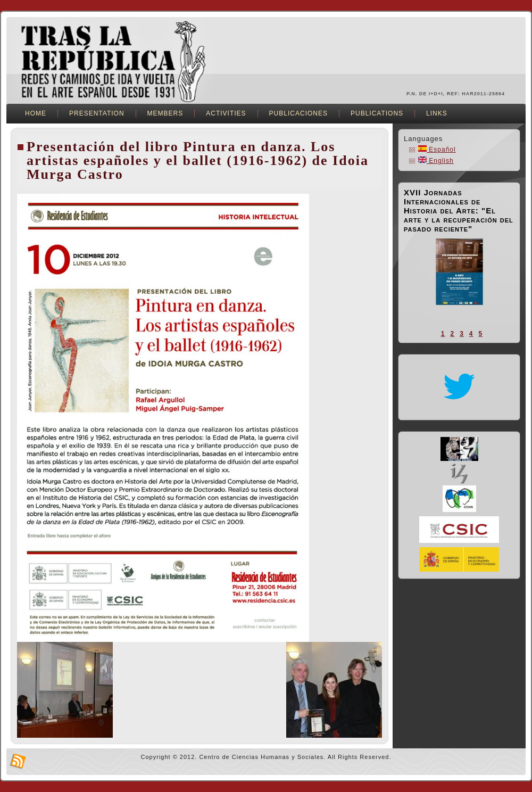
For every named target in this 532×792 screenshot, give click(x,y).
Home (36, 113)
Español (437, 150)
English (436, 161)
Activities (226, 113)
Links (437, 113)
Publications (377, 113)
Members (165, 113)
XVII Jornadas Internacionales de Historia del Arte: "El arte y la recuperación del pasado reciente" (459, 211)
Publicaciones (298, 113)
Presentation (97, 113)
